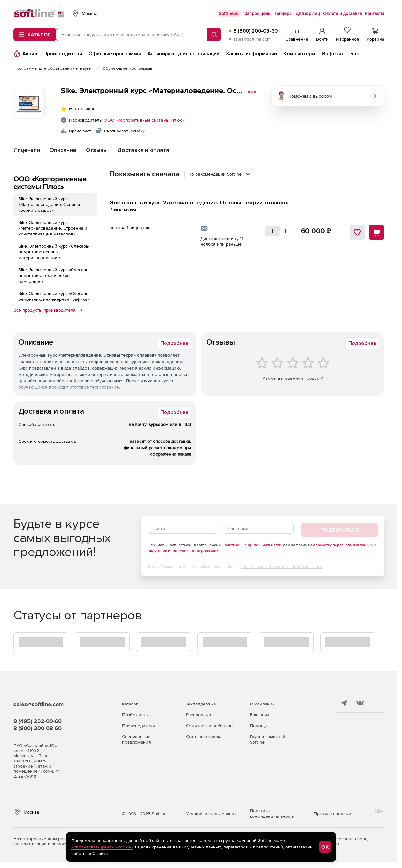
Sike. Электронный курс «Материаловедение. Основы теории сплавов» (49, 204)
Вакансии (260, 715)
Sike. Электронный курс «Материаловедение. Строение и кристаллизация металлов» (53, 228)
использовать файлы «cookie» (102, 847)
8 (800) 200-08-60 (255, 31)
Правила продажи (332, 814)
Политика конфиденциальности (272, 813)
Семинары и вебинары (210, 726)
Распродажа (198, 715)
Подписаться (340, 530)
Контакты (375, 13)
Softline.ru (229, 13)
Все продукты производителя (48, 310)
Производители (139, 726)
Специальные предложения (136, 739)
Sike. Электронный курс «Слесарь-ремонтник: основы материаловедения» (54, 252)
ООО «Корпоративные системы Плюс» (144, 120)
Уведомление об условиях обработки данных (282, 567)
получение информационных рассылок (183, 551)
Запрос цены (258, 13)
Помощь (258, 726)
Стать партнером (203, 737)
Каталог (130, 704)
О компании (262, 704)
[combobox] (219, 174)
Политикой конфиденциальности (251, 545)
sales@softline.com (252, 39)
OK (325, 847)
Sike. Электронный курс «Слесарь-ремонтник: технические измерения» (54, 275)
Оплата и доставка (342, 13)
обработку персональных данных (343, 545)
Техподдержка (201, 704)
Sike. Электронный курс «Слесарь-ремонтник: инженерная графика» (54, 296)
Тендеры (283, 13)
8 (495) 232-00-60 (38, 721)
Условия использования (211, 814)
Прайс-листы (135, 715)
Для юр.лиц (308, 13)
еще (252, 92)
